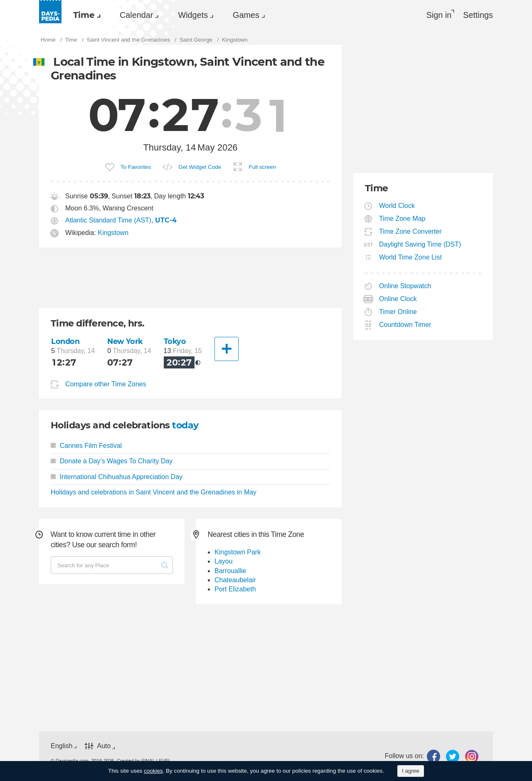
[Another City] (227, 349)
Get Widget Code (200, 167)
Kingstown (113, 233)
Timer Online (398, 312)
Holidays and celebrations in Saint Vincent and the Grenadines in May (154, 492)
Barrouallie (230, 571)
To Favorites (136, 167)
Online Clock (398, 299)
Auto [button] (104, 746)
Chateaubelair (235, 580)
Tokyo (175, 341)
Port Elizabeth (235, 589)
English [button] (62, 746)
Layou (224, 561)
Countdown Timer (405, 325)
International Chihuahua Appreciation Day (117, 477)
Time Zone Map (402, 219)
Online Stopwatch (405, 286)
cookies (153, 771)
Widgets (193, 15)
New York (125, 341)
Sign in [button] (439, 15)
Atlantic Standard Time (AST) (108, 220)
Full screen (262, 167)
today (185, 425)
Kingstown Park (238, 552)
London (65, 341)
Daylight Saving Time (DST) (420, 244)
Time (84, 15)
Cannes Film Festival (86, 446)
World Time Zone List (411, 257)
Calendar (136, 15)
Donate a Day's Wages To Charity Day (112, 461)
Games (246, 15)
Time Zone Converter (411, 231)
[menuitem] (85, 15)
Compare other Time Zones (106, 384)
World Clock (397, 206)
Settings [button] (478, 15)
